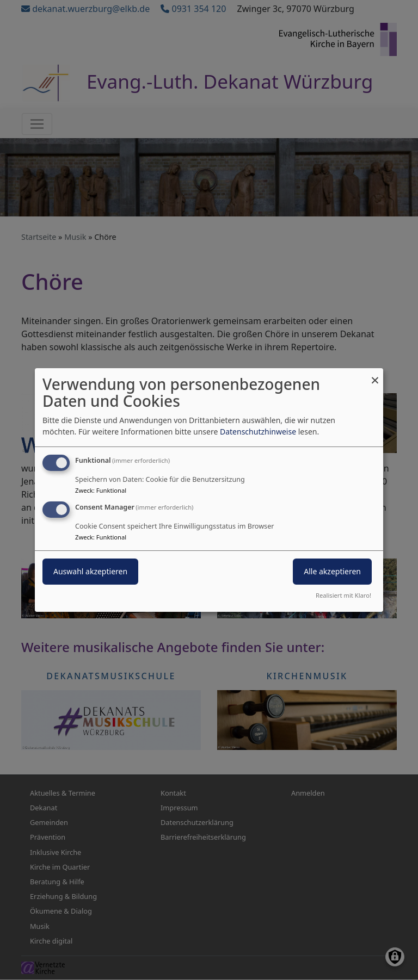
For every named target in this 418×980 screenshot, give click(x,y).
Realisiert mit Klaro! (343, 595)
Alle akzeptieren (332, 571)
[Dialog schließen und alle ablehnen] (375, 375)
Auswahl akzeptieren (90, 571)
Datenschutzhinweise (258, 432)
